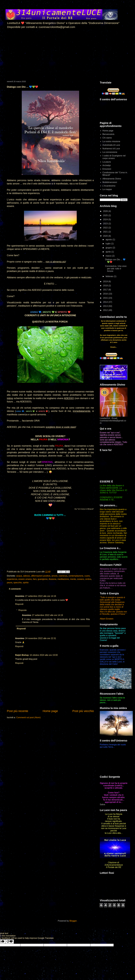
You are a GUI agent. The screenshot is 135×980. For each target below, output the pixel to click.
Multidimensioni (110, 182)
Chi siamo (107, 138)
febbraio (110, 276)
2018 (106, 286)
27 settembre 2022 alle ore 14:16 (41, 596)
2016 (106, 294)
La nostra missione (111, 141)
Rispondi (19, 604)
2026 (106, 211)
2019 (106, 281)
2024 (106, 219)
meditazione (63, 579)
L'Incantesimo (109, 186)
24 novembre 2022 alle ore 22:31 (41, 638)
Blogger (73, 921)
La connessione (110, 152)
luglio (108, 244)
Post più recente (18, 711)
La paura (107, 162)
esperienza (12, 579)
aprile (109, 252)
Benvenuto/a (108, 134)
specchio (18, 583)
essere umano (25, 579)
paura (10, 583)
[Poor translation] (10, 941)
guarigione (43, 579)
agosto (109, 240)
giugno (109, 248)
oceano (81, 579)
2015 (106, 298)
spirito (26, 583)
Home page (50, 711)
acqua (19, 576)
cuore (87, 576)
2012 (106, 310)
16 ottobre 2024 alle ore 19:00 (44, 655)
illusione (53, 579)
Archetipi (107, 165)
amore (55, 576)
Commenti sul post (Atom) (28, 717)
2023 (106, 224)
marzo (109, 256)
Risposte (23, 610)
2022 (106, 228)
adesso (27, 576)
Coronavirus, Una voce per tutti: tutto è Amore (116, 269)
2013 (106, 306)
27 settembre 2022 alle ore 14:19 (47, 615)
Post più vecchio (83, 711)
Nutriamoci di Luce (111, 149)
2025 (106, 215)
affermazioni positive (41, 576)
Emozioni (107, 169)
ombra (88, 579)
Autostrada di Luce (111, 145)
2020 (106, 236)
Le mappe (107, 189)
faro (35, 579)
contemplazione (76, 576)
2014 (106, 302)
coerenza (63, 576)
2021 (106, 232)
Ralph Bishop (22, 655)
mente (73, 579)
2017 (106, 290)
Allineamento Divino (112, 179)
